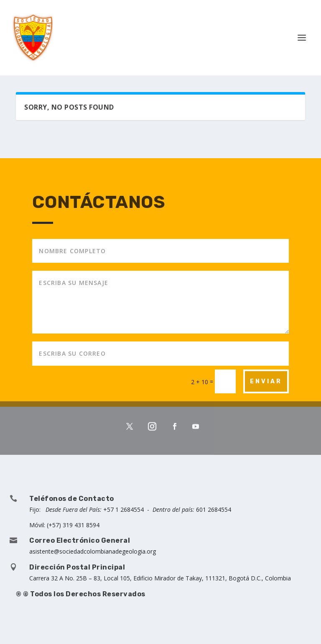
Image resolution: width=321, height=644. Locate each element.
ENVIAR (266, 381)
